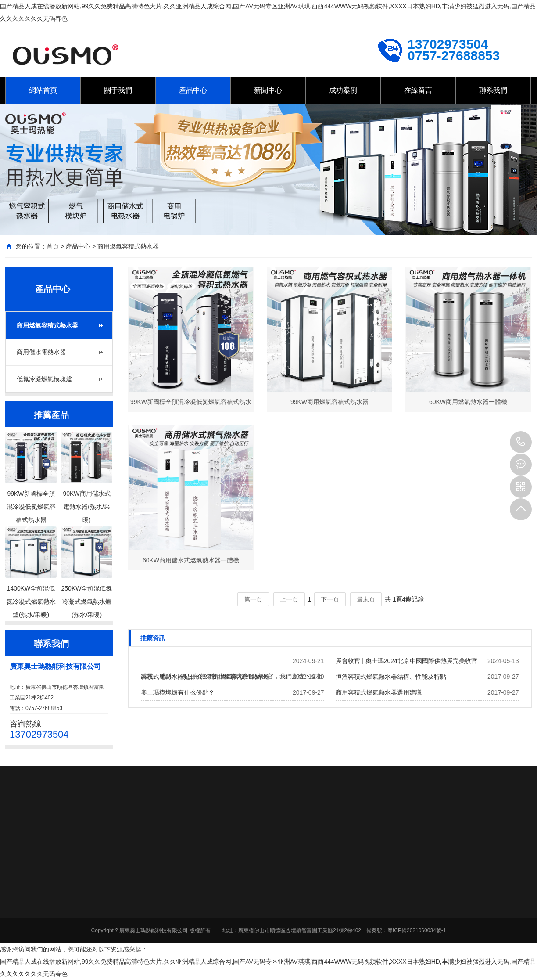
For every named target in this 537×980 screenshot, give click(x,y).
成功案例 (343, 90)
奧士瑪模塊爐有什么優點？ (178, 692)
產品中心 (193, 90)
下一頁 (330, 599)
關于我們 (118, 90)
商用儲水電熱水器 (41, 352)
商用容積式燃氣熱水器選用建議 (379, 692)
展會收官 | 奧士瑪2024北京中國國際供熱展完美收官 (406, 661)
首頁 (53, 246)
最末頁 (366, 599)
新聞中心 (268, 90)
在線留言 (418, 90)
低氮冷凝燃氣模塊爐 (44, 379)
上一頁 (289, 599)
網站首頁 (43, 90)
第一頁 (253, 599)
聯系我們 (493, 90)
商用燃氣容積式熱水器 (128, 246)
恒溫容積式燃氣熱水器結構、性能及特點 (391, 677)
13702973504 (521, 442)
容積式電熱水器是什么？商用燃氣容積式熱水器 (205, 677)
